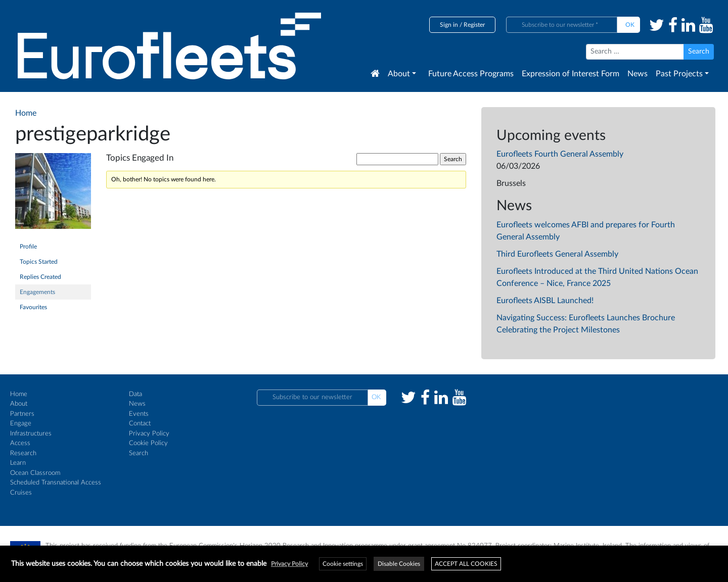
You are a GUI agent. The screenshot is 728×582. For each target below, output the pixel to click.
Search (139, 453)
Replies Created (40, 277)
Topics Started (39, 262)
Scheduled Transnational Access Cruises (56, 488)
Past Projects (679, 74)
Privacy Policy (149, 434)
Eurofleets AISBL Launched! (545, 301)
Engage (21, 424)
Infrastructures (31, 434)
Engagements (37, 292)
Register (474, 25)
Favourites (33, 307)
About (399, 74)
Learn (18, 463)
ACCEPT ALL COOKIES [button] (466, 564)
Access (20, 443)
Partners (22, 414)
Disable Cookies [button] (399, 564)
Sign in (449, 25)
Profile (28, 247)
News (638, 74)
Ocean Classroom (35, 473)
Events (139, 414)
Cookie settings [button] (343, 564)
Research (23, 453)
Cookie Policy (148, 443)
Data (135, 394)
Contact (140, 424)
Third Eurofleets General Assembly (557, 254)
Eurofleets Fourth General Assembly (560, 154)
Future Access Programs (471, 74)
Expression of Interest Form (571, 74)
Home (19, 394)
